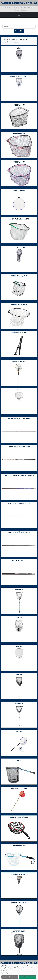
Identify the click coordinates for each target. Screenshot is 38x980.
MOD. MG (19, 618)
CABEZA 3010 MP (19, 105)
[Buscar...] (17, 27)
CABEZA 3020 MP (19, 134)
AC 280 (19, 48)
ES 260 (19, 390)
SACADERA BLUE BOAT (19, 903)
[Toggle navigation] (6, 22)
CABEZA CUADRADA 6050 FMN (19, 219)
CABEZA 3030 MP (19, 162)
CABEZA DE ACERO (19, 247)
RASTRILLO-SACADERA (19, 874)
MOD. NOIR (19, 703)
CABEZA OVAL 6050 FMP (19, 276)
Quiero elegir (5, 973)
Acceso (18, 31)
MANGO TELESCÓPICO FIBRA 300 (19, 504)
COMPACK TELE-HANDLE (19, 333)
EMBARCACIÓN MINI (19, 361)
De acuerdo (27, 977)
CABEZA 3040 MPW (19, 191)
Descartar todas (10, 977)
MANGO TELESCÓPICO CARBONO (19, 447)
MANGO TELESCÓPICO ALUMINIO (19, 418)
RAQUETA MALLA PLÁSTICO (19, 817)
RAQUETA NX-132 (19, 846)
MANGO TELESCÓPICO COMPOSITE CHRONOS (19, 475)
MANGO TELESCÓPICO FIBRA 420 (19, 532)
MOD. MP (19, 675)
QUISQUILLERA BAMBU (19, 789)
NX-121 (19, 760)
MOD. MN (19, 646)
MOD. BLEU (19, 589)
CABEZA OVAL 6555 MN (19, 304)
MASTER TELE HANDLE (19, 561)
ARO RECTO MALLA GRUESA (19, 77)
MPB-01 (19, 732)
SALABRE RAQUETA (19, 931)
